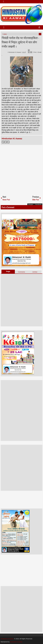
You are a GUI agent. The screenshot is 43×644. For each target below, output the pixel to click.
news (5, 34)
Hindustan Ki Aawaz (15, 52)
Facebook (3, 142)
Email (39, 52)
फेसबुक (8, 272)
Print (34, 52)
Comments (22, 272)
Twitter (6, 142)
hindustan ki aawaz (16, 642)
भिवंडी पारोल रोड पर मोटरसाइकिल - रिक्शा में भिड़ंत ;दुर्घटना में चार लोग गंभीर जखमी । (20, 42)
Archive (35, 272)
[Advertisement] (21, 169)
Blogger (31, 204)
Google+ (8, 142)
